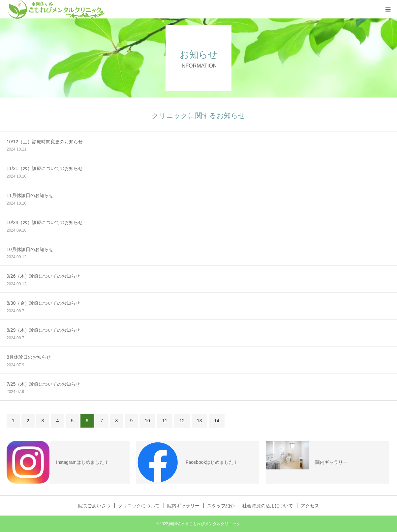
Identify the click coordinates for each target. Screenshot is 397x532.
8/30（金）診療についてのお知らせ (43, 303)
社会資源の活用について (268, 506)
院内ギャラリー (183, 506)
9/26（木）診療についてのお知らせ (43, 276)
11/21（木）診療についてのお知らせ (45, 168)
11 (165, 421)
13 (199, 421)
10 (147, 421)
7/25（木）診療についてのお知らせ (43, 384)
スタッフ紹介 (221, 506)
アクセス (310, 506)
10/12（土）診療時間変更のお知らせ (45, 142)
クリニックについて (139, 506)
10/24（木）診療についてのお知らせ (45, 222)
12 (182, 421)
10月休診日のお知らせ (30, 249)
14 (217, 421)
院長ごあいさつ (94, 506)
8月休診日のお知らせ (29, 357)
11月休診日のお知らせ (30, 195)
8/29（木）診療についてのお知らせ (43, 330)
